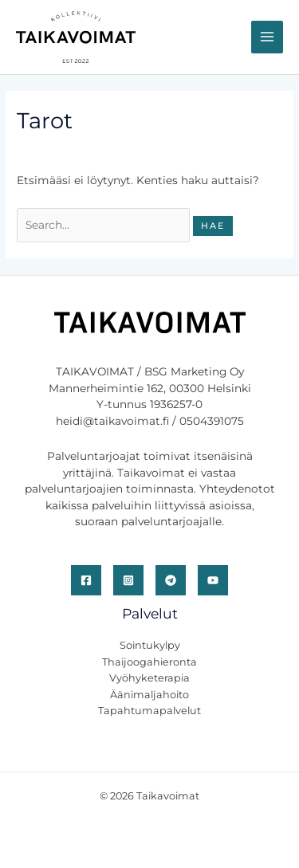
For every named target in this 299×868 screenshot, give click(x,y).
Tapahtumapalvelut (149, 711)
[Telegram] (171, 580)
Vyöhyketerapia (149, 678)
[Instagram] (128, 580)
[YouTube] (213, 580)
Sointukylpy (150, 645)
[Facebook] (86, 580)
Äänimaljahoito (149, 695)
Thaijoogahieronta (149, 662)
